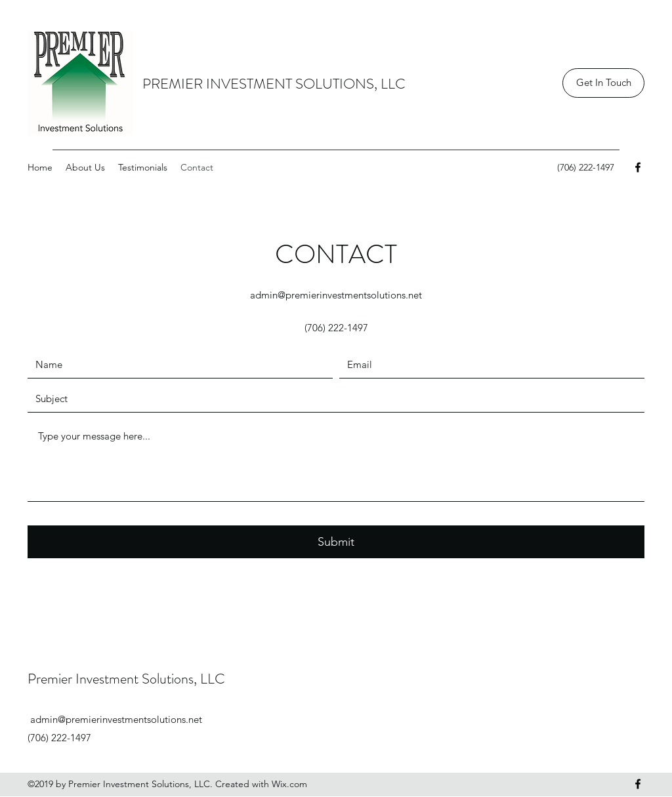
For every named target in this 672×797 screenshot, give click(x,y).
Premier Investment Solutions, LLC (126, 679)
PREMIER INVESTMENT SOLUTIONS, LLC (274, 84)
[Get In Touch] (603, 83)
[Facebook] (638, 167)
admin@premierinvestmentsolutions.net (336, 295)
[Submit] (336, 542)
